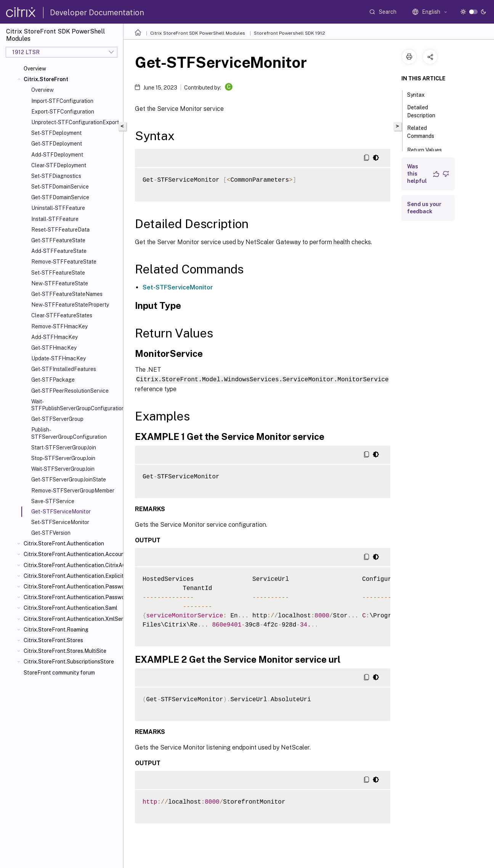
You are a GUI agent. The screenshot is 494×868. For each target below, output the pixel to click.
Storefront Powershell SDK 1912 (290, 33)
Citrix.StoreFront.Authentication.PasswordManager (72, 587)
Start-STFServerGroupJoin (64, 448)
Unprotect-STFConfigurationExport (75, 122)
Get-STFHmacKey (54, 348)
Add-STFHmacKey (55, 337)
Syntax (420, 94)
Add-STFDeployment (57, 155)
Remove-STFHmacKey (59, 326)
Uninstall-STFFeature (58, 208)
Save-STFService (53, 501)
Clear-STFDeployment (59, 165)
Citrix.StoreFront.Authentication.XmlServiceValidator (72, 619)
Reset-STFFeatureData (60, 230)
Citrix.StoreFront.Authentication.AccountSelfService (72, 554)
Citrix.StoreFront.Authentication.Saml (71, 608)
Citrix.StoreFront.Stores (53, 640)
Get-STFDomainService (60, 197)
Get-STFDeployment (57, 144)
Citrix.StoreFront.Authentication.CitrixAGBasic (72, 565)
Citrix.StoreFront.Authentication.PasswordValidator (72, 597)
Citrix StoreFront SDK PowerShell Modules (198, 33)
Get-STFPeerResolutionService (70, 391)
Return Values (429, 149)
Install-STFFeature (55, 219)
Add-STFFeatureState (59, 251)
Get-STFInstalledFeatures (64, 369)
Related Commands (425, 132)
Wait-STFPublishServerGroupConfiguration (76, 405)
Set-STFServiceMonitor (60, 522)
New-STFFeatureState (60, 283)
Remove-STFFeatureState (64, 262)
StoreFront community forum (59, 673)
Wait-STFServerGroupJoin (63, 469)
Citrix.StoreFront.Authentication (64, 543)
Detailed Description (425, 111)
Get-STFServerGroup (57, 419)
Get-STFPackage (53, 380)
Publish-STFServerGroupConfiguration (69, 433)
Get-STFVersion (51, 533)
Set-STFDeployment (56, 133)
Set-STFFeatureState (58, 273)
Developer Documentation (97, 13)
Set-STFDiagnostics (56, 176)
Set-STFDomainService (60, 187)
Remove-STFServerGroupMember (73, 491)
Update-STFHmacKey (59, 358)
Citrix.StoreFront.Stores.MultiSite (65, 651)
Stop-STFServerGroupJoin (63, 458)
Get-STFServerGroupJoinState (69, 480)
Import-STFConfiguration (62, 101)
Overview (35, 69)
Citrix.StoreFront (46, 79)
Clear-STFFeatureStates (62, 315)
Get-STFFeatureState (58, 240)
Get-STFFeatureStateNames (67, 294)
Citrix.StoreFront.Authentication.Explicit (72, 576)
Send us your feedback (424, 208)
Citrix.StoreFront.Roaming (56, 630)
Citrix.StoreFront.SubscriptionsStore (69, 662)
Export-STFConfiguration (63, 112)
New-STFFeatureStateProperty (70, 305)
